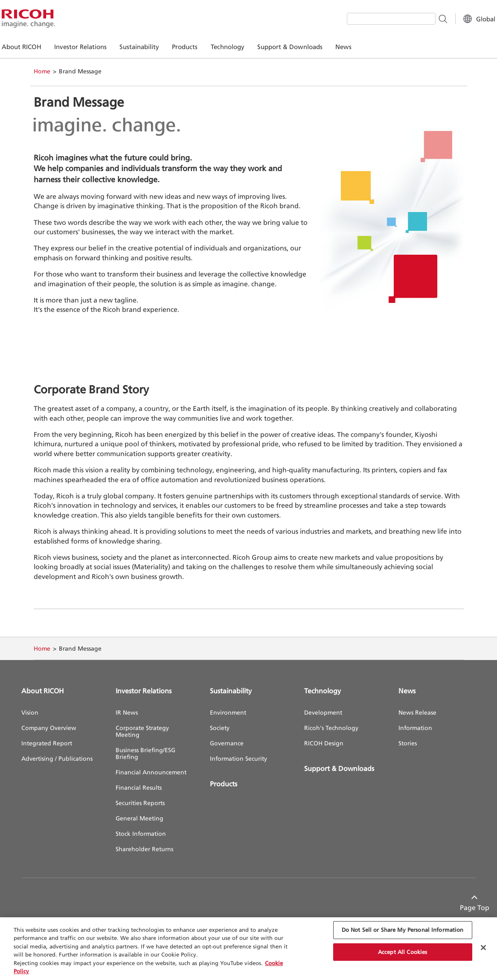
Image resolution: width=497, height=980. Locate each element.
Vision (30, 712)
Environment (228, 712)
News (407, 691)
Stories (408, 743)
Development (323, 712)
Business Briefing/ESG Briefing (145, 753)
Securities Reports (140, 803)
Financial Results (139, 787)
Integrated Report (47, 743)
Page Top (461, 907)
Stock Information (141, 833)
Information (415, 728)
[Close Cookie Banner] (483, 948)
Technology (323, 691)
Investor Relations (144, 691)
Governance (227, 743)
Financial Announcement (151, 772)
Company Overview (49, 728)
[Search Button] (423, 18)
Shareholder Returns (144, 849)
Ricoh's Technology (331, 728)
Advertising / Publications (57, 758)
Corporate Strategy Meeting (142, 731)
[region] (248, 949)
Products (224, 784)
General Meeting (140, 818)
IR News (127, 712)
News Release (417, 712)
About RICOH (43, 691)
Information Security (238, 758)
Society (220, 728)
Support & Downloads (339, 768)
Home (42, 71)
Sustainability (231, 691)
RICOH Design (324, 743)
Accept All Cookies (403, 952)
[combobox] (372, 19)
